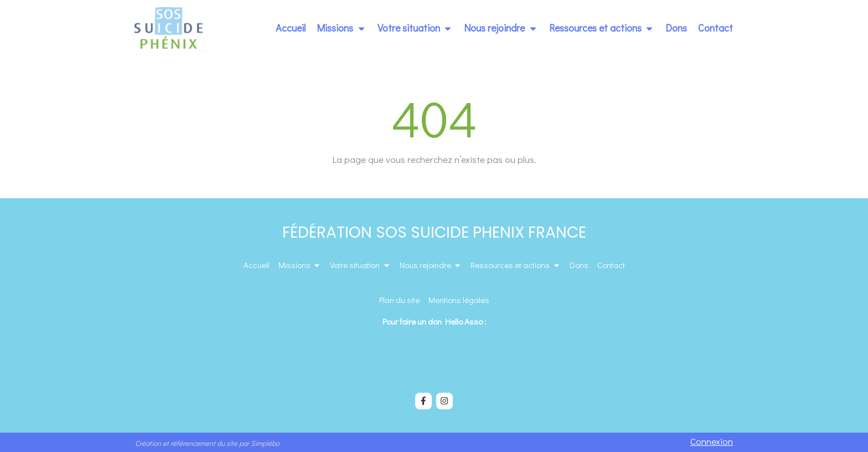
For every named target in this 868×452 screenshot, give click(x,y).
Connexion (712, 441)
